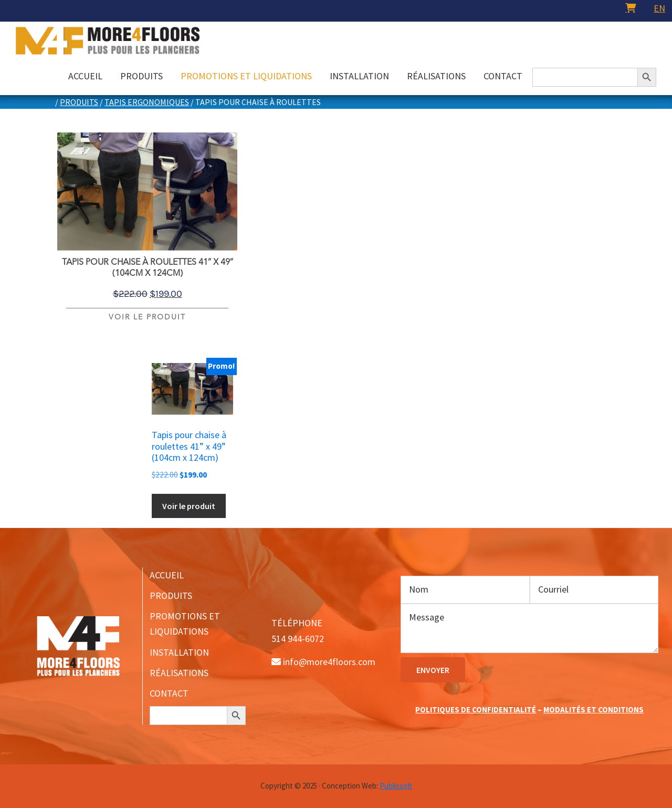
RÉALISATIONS (179, 673)
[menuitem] (659, 8)
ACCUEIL (167, 575)
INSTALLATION (179, 652)
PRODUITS (171, 595)
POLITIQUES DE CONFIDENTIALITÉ (476, 709)
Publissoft (396, 786)
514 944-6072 (298, 639)
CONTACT (169, 693)
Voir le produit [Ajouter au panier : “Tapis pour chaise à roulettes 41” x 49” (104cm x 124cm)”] (147, 317)
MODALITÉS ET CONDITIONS (594, 709)
